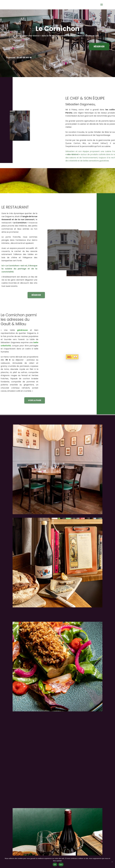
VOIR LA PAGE (32, 400)
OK (55, 865)
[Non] (112, 862)
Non (61, 865)
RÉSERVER (97, 46)
